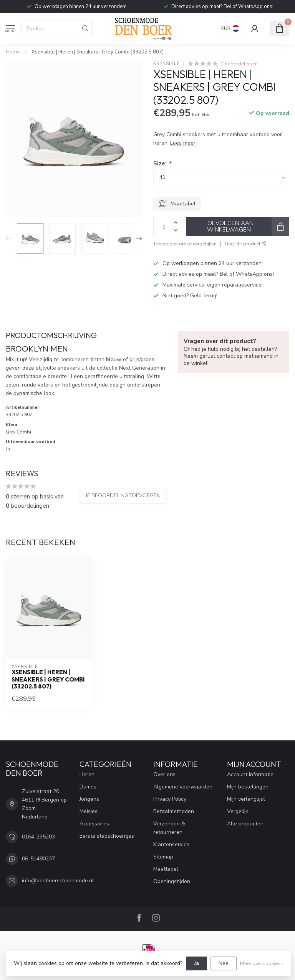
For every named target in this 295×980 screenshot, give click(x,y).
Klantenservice (171, 844)
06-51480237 (38, 859)
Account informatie (250, 774)
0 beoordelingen (239, 64)
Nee (224, 963)
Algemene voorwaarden (183, 787)
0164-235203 (38, 837)
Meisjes (89, 811)
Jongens (89, 799)
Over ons (164, 774)
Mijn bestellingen (248, 787)
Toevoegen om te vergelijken (185, 244)
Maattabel (166, 869)
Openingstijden (172, 881)
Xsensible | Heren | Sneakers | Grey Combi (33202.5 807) (98, 52)
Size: (162, 163)
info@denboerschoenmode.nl (58, 881)
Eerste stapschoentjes (107, 836)
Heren (87, 774)
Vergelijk (238, 811)
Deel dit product (246, 244)
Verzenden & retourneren (169, 828)
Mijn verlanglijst (246, 799)
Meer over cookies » (262, 963)
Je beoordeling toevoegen (123, 496)
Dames (88, 787)
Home (13, 52)
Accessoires (94, 824)
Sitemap (163, 857)
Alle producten (245, 824)
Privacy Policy (170, 799)
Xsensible (167, 64)
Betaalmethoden (174, 811)
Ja (196, 963)
